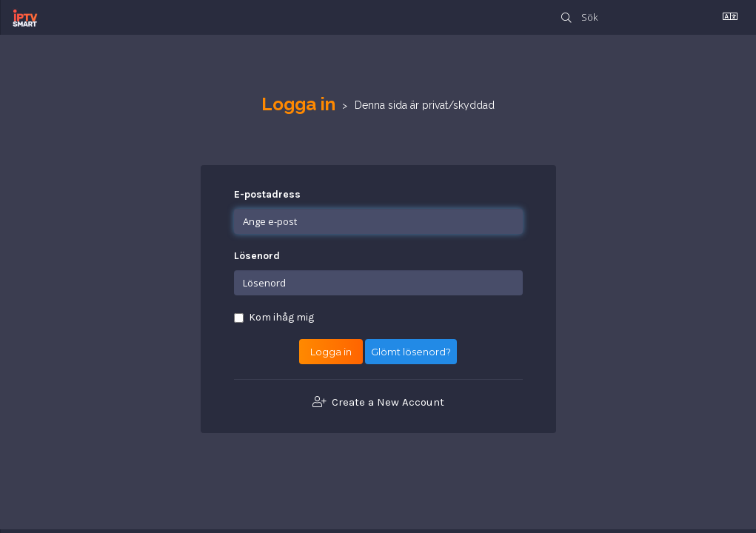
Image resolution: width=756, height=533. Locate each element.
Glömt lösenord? (411, 352)
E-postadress (267, 194)
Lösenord (257, 256)
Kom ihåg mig (274, 317)
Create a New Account (378, 402)
